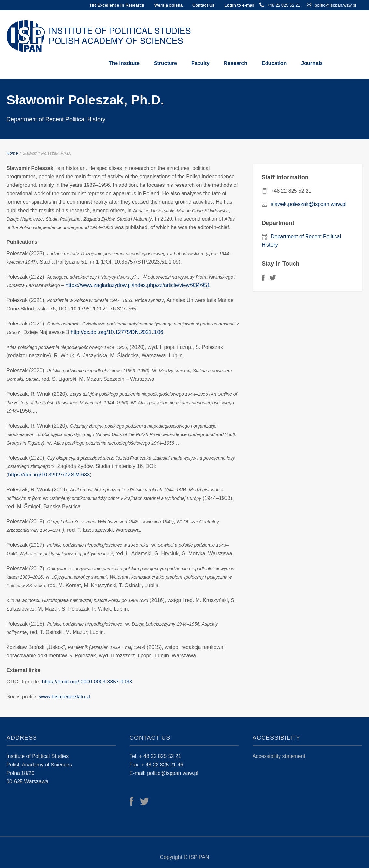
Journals (312, 63)
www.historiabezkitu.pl (65, 697)
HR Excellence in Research (117, 5)
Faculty (200, 63)
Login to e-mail (239, 5)
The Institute (124, 63)
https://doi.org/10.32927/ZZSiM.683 (49, 475)
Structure (165, 63)
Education (274, 63)
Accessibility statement (279, 756)
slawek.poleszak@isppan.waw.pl (308, 204)
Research (236, 63)
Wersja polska (168, 5)
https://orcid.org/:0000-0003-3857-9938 (87, 682)
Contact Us (204, 5)
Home (12, 153)
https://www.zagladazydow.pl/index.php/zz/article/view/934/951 (138, 285)
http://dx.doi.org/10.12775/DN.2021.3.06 (117, 332)
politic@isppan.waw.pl (335, 5)
